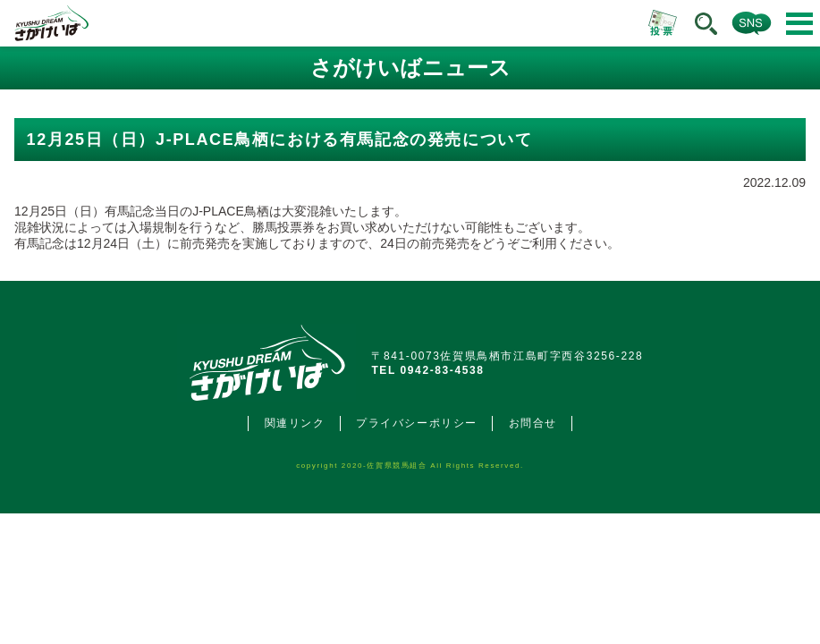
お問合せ (533, 423)
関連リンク (295, 423)
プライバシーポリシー (417, 423)
